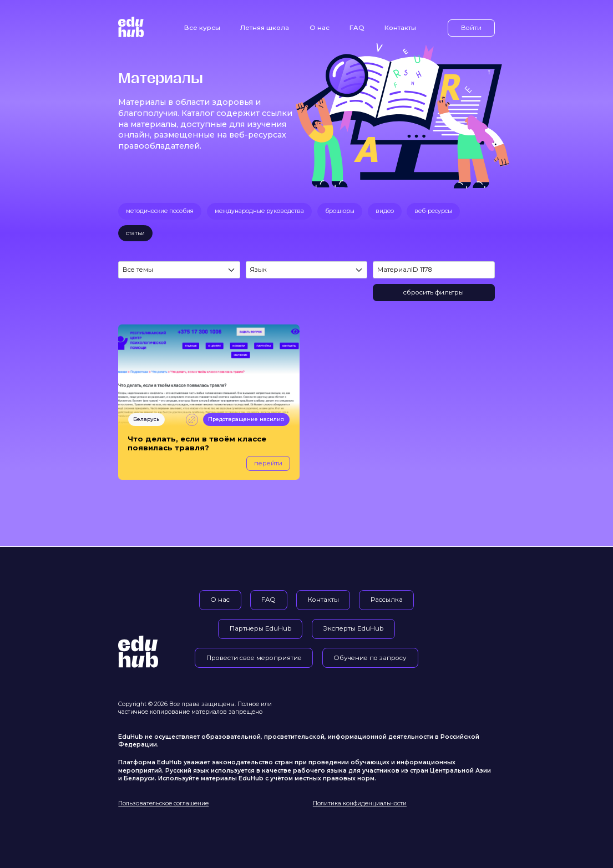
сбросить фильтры (434, 292)
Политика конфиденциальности (360, 803)
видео (385, 211)
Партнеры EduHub (260, 628)
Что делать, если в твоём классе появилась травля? (197, 443)
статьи (135, 233)
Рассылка (387, 600)
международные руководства (259, 211)
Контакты (400, 28)
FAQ (357, 28)
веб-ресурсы (433, 211)
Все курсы (202, 28)
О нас (320, 28)
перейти (268, 463)
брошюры (340, 211)
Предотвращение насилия (246, 419)
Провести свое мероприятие (254, 658)
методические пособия (160, 211)
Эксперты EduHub (353, 628)
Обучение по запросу (370, 658)
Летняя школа (265, 28)
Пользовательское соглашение (163, 803)
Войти (471, 28)
